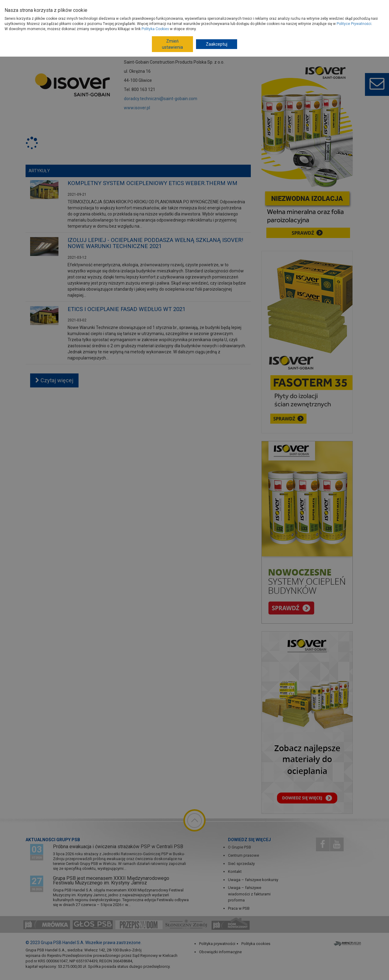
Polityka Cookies (155, 29)
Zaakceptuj (217, 44)
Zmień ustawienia (172, 44)
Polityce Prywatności (354, 24)
